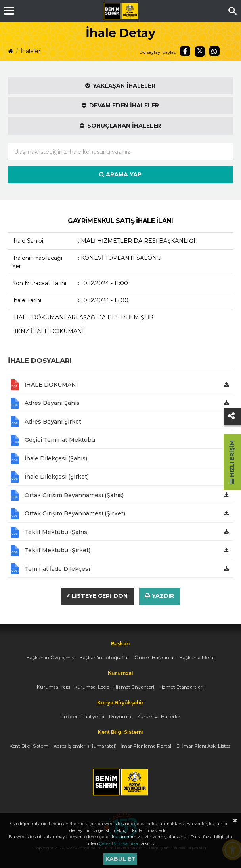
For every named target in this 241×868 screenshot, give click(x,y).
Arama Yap (120, 174)
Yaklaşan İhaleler (120, 86)
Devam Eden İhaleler (120, 105)
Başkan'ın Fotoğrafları (105, 657)
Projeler (69, 716)
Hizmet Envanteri (134, 687)
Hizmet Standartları (181, 687)
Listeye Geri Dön (97, 596)
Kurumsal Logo (92, 687)
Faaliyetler (93, 716)
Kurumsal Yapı (54, 687)
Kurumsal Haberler (159, 716)
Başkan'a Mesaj (197, 657)
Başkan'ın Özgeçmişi (51, 657)
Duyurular (121, 716)
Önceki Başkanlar (155, 657)
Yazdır (160, 596)
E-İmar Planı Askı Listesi (204, 746)
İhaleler (31, 51)
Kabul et (120, 859)
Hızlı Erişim (232, 462)
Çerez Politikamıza (119, 843)
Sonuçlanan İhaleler (120, 126)
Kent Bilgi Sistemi (30, 746)
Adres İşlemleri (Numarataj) (85, 746)
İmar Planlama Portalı (146, 746)
